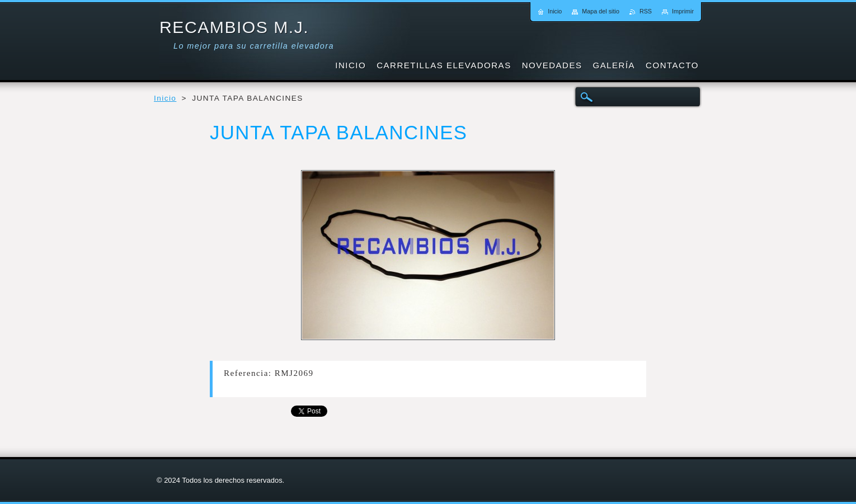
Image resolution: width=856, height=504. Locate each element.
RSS (646, 11)
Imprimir (683, 11)
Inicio (165, 98)
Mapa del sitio (601, 11)
